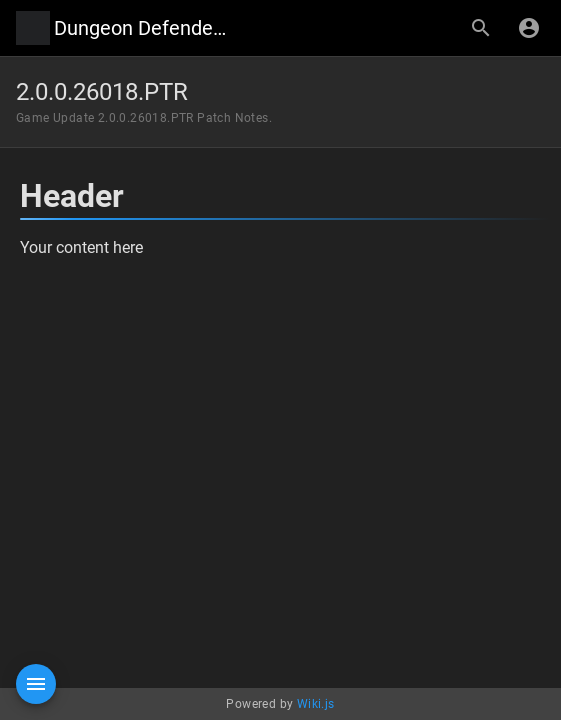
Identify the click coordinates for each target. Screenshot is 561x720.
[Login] (529, 28)
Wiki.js (316, 704)
